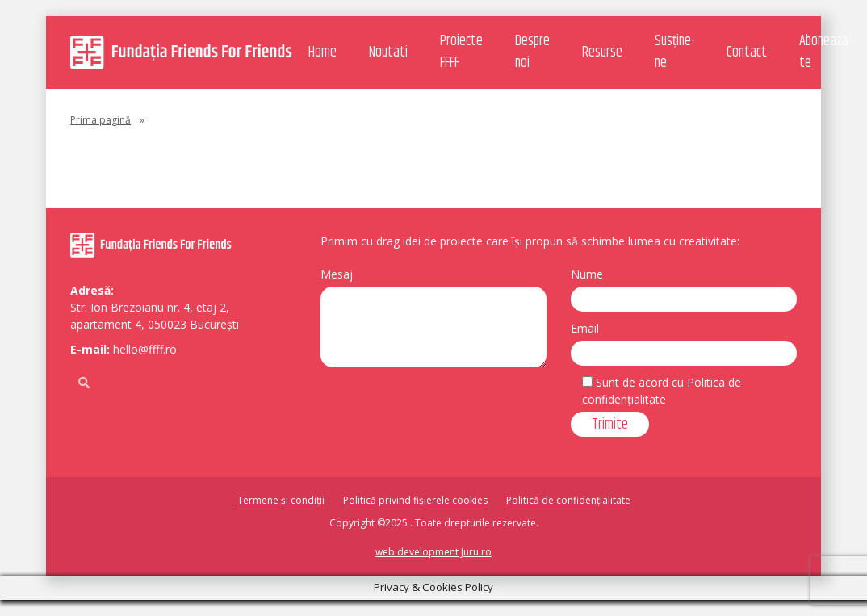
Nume (587, 274)
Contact (747, 52)
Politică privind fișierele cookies (415, 500)
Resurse (602, 52)
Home (323, 52)
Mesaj (337, 274)
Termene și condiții (281, 500)
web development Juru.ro (433, 552)
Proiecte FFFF (461, 52)
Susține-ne (674, 52)
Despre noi (532, 52)
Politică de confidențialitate (568, 500)
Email (585, 328)
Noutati (388, 52)
